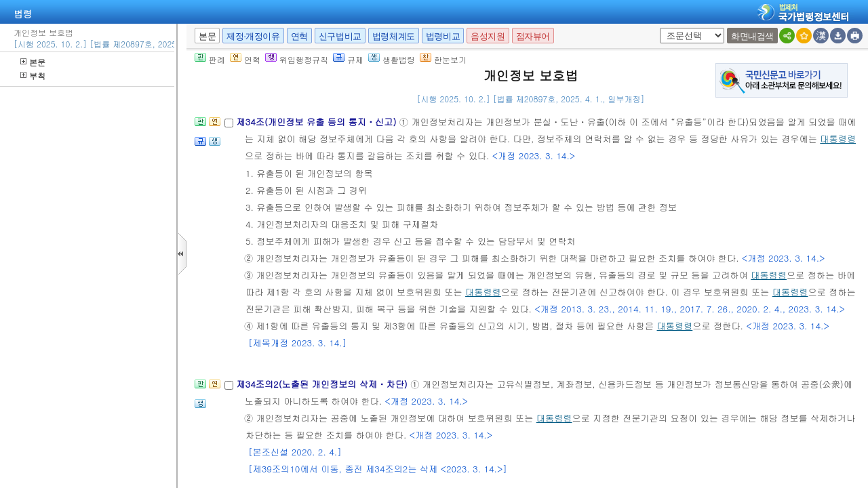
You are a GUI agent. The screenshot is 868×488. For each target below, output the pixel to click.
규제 (348, 59)
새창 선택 (657, 28)
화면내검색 (752, 36)
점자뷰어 (533, 36)
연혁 (299, 36)
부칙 (33, 76)
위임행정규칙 (297, 59)
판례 (210, 59)
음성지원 (488, 36)
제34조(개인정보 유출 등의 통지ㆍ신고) (317, 122)
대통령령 (838, 139)
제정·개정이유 (253, 36)
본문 (33, 62)
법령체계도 (394, 36)
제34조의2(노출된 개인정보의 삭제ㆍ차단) (323, 384)
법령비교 (443, 36)
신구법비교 (340, 36)
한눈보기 (443, 59)
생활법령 (392, 59)
